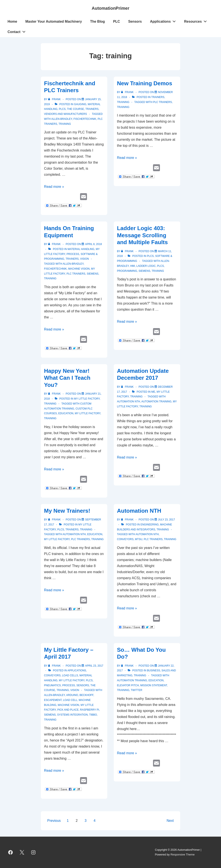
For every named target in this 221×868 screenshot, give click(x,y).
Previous (54, 821)
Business (154, 670)
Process (73, 254)
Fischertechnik (85, 119)
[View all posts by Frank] (55, 99)
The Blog (97, 21)
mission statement (154, 685)
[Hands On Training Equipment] (93, 244)
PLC (117, 21)
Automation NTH (129, 402)
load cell (70, 700)
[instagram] (33, 852)
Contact (18, 31)
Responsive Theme (183, 855)
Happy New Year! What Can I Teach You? (67, 378)
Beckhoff (87, 695)
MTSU (139, 539)
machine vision (79, 269)
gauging (80, 104)
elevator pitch (128, 685)
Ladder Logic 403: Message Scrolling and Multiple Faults (142, 235)
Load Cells (70, 675)
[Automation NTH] (166, 520)
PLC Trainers (162, 102)
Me (153, 392)
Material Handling (81, 249)
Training (123, 102)
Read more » (54, 187)
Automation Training (156, 402)
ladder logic (146, 266)
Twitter (137, 690)
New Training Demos (145, 83)
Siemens (93, 274)
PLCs (62, 109)
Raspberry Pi (90, 710)
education (66, 413)
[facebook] (11, 852)
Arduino (72, 695)
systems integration (73, 715)
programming (127, 271)
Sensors (135, 21)
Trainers (92, 109)
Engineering (150, 525)
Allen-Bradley (62, 119)
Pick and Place (68, 710)
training (65, 124)
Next (170, 821)
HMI (133, 266)
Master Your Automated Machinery (54, 21)
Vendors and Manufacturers (66, 114)
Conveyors (52, 675)
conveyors (125, 539)
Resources (197, 21)
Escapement (53, 700)
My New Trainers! (67, 511)
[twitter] (22, 852)
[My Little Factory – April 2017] (94, 666)
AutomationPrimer (110, 8)
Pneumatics (52, 685)
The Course (76, 109)
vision (84, 259)
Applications (164, 21)
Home (12, 21)
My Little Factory (87, 399)
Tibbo (93, 715)
